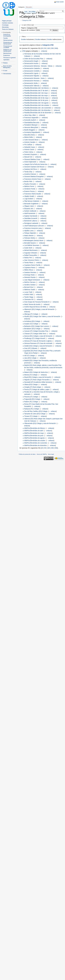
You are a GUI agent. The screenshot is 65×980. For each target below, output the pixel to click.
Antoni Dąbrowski (30, 162)
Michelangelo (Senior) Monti (34, 240)
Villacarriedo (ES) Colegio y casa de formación (40, 423)
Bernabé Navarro (30, 243)
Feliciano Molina (30, 238)
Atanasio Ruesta (30, 277)
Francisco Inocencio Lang (33, 228)
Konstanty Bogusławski (32, 132)
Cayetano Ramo (30, 268)
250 (52, 48)
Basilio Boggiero (30, 130)
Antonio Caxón (29, 150)
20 (42, 48)
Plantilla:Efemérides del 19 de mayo (36, 98)
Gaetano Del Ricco (31, 169)
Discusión (29, 7)
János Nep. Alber (30, 115)
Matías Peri (28, 258)
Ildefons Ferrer (29, 186)
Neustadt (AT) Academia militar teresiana (38, 382)
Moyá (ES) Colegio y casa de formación (38, 377)
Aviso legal (51, 454)
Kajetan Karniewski (31, 216)
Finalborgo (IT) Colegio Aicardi (35, 338)
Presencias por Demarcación (8, 43)
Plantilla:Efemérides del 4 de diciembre (37, 110)
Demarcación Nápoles (32, 76)
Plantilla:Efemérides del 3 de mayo (36, 93)
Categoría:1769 (27, 20)
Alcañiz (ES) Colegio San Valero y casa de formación (42, 316)
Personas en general (9, 58)
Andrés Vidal (29, 295)
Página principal (7, 21)
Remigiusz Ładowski (31, 223)
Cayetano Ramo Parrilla (32, 265)
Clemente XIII (29, 299)
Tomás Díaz (28, 172)
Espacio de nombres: (28, 30)
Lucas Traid (28, 292)
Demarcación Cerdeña (32, 71)
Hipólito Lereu (29, 231)
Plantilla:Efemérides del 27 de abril (36, 91)
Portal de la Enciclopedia (7, 35)
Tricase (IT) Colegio (31, 416)
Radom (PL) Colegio (31, 402)
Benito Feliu (28, 181)
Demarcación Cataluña (32, 68)
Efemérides (5, 27)
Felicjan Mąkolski (30, 233)
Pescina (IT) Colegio (31, 397)
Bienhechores (7, 53)
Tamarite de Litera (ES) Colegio (35, 414)
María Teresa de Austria (32, 304)
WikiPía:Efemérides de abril (34, 431)
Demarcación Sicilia (31, 83)
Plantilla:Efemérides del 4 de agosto (36, 103)
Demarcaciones (8, 40)
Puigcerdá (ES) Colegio (32, 399)
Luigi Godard (29, 199)
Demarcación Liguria (31, 73)
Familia (6, 38)
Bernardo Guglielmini (31, 204)
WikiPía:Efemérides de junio (34, 436)
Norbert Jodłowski (30, 211)
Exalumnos (7, 55)
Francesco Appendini (31, 118)
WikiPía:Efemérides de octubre (35, 440)
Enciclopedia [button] (7, 32)
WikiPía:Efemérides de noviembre (36, 443)
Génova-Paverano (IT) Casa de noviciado (38, 343)
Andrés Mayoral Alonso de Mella (35, 307)
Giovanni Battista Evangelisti (34, 177)
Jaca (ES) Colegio (30, 358)
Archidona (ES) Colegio (32, 321)
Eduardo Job (29, 209)
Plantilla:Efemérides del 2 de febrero (37, 88)
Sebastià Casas (30, 147)
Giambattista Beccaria (32, 122)
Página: (24, 28)
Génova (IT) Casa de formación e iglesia (38, 341)
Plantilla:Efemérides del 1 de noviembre (38, 108)
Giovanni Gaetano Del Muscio (34, 167)
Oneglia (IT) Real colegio (33, 387)
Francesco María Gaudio (33, 194)
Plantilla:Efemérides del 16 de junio (36, 100)
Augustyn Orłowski (31, 253)
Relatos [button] (5, 63)
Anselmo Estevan (30, 174)
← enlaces (43, 51)
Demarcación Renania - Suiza (34, 78)
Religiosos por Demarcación (8, 50)
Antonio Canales (30, 142)
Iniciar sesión (60, 2)
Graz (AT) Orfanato (31, 348)
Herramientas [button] (7, 74)
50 (45, 48)
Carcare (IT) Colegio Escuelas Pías (36, 331)
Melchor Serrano (30, 282)
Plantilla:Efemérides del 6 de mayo (36, 95)
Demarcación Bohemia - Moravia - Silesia (38, 66)
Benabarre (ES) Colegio (32, 329)
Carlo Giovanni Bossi (31, 140)
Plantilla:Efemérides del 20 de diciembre (38, 113)
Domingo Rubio (30, 275)
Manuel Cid (28, 157)
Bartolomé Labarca (31, 221)
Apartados (6, 60)
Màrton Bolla (29, 137)
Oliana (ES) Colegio (31, 385)
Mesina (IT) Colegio (31, 375)
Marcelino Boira (30, 135)
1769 (23, 51)
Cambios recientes (7, 23)
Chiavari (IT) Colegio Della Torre (35, 334)
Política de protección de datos (27, 454)
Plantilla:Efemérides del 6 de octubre (37, 105)
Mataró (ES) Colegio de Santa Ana (36, 372)
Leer (26, 11)
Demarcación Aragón (31, 61)
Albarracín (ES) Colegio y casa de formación (39, 309)
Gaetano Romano (30, 272)
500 (56, 48)
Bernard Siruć (29, 287)
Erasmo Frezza (29, 191)
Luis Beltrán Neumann (32, 245)
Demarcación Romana (32, 81)
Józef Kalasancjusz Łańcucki (34, 226)
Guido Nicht (28, 248)
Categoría (21, 7)
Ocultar (23, 39)
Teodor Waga (29, 297)
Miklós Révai (29, 270)
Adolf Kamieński (30, 213)
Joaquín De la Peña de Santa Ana (36, 164)
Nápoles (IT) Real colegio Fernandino (37, 380)
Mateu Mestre (29, 236)
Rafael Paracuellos (31, 255)
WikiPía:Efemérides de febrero (35, 428)
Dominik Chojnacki (31, 154)
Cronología (5, 25)
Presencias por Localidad (8, 47)
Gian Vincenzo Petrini (32, 260)
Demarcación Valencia (32, 86)
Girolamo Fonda (30, 189)
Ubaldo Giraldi (29, 196)
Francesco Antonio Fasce (33, 179)
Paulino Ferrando (30, 184)
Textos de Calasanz (8, 29)
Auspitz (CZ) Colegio (31, 324)
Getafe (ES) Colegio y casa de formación (38, 346)
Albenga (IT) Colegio (31, 314)
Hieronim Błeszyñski (31, 127)
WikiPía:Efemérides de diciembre (36, 445)
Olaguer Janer (29, 206)
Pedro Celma (29, 152)
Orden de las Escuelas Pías (34, 59)
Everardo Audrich (30, 120)
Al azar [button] (5, 71)
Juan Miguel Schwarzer (32, 280)
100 (48, 48)
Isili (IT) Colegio (30, 356)
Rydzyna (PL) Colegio (32, 409)
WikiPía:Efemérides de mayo (34, 433)
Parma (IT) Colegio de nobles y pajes (37, 389)
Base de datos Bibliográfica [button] (7, 67)
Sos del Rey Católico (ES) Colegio (36, 411)
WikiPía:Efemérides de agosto (35, 438)
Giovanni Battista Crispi (32, 159)
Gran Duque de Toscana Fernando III (37, 302)
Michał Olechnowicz (31, 250)
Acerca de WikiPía (42, 454)
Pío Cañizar (28, 145)
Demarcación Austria (31, 63)
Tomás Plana (29, 263)
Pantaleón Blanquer (31, 125)
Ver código (32, 11)
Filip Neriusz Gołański (32, 201)
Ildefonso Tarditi (30, 290)
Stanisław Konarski (31, 218)
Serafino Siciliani (30, 285)
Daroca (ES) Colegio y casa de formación (38, 336)
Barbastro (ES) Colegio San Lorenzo (37, 326)
